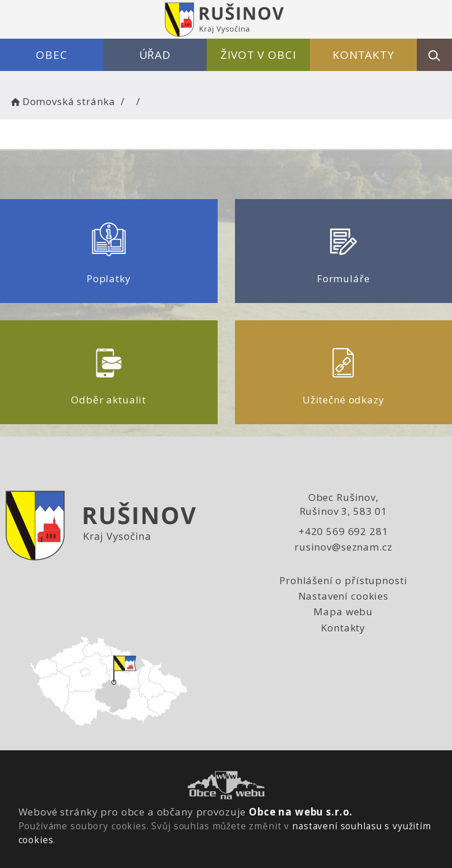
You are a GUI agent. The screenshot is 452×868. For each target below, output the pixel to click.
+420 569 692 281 (343, 531)
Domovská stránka (62, 101)
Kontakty (363, 55)
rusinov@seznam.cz (343, 547)
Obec (51, 55)
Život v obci (258, 55)
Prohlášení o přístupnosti (343, 580)
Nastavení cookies (343, 596)
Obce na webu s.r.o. (301, 812)
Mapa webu (343, 611)
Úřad (155, 55)
